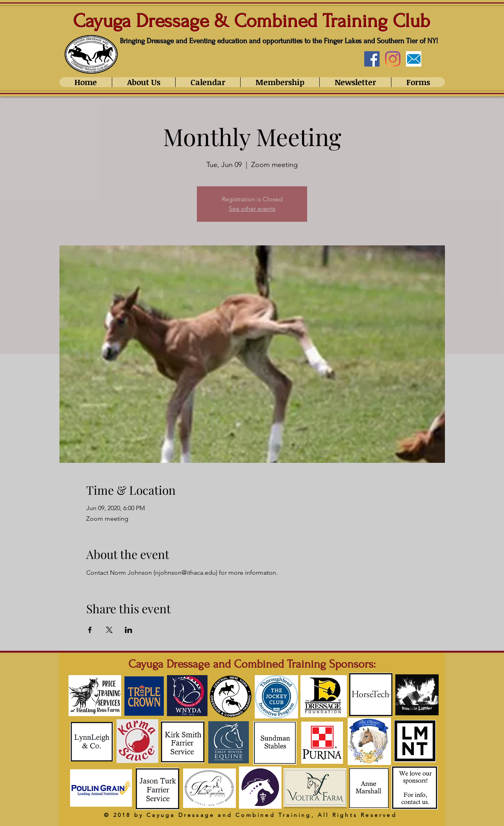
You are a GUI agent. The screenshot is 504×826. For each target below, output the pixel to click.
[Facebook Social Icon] (372, 59)
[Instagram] (393, 59)
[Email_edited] (414, 59)
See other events (252, 209)
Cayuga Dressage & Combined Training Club (252, 21)
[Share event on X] (109, 630)
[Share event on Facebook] (90, 630)
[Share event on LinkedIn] (129, 630)
